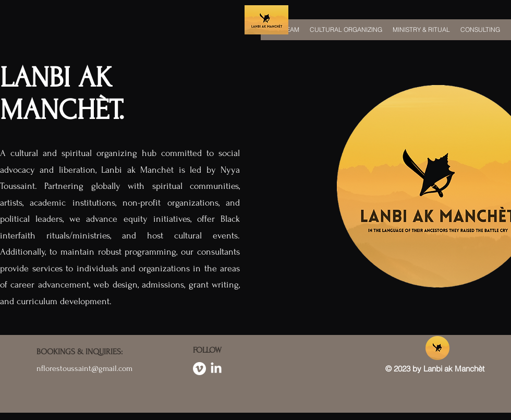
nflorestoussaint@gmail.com (84, 368)
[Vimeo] (199, 369)
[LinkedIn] (216, 369)
